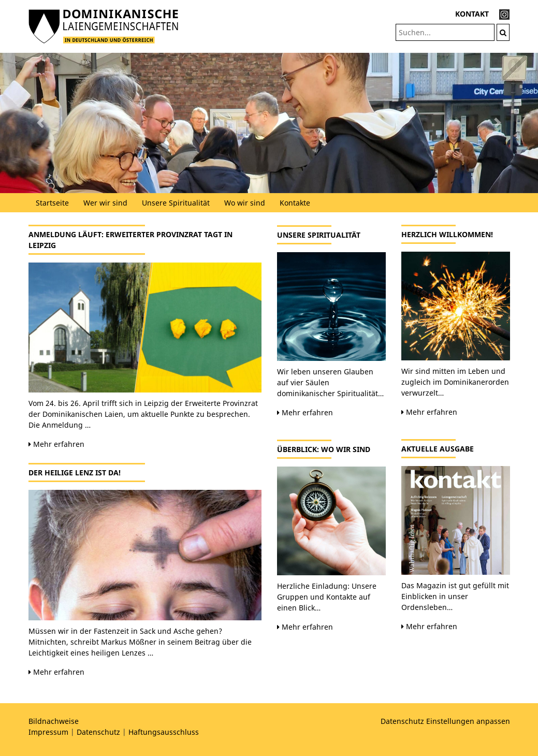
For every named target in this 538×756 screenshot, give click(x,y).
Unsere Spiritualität (176, 203)
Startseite (52, 203)
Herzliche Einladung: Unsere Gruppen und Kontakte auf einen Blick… (327, 597)
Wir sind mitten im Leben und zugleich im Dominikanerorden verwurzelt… (455, 382)
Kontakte (295, 203)
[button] (40, 123)
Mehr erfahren (56, 444)
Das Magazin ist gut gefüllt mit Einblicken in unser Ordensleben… (455, 596)
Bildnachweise (54, 721)
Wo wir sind (245, 203)
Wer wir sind (105, 203)
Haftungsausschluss (164, 732)
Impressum (48, 732)
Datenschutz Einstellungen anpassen (445, 721)
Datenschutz (98, 732)
